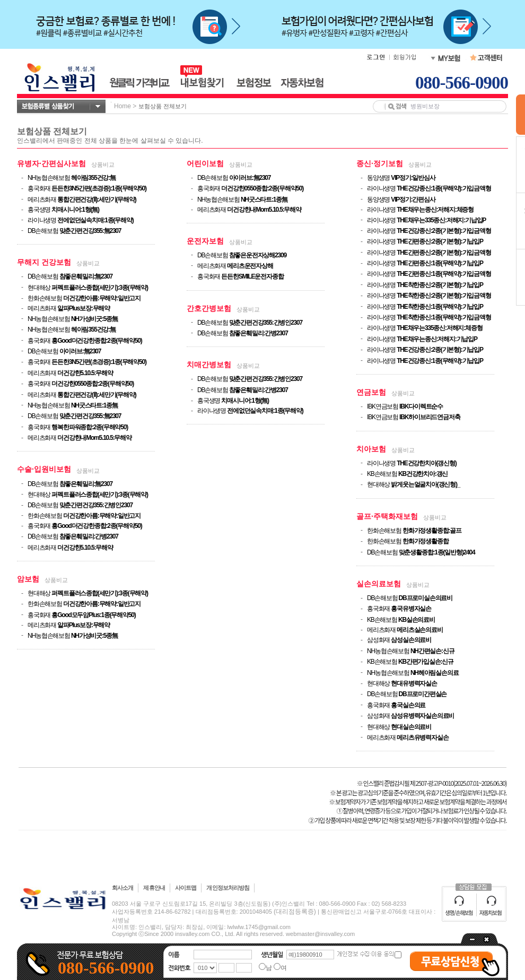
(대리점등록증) (295, 912)
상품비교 (103, 164)
